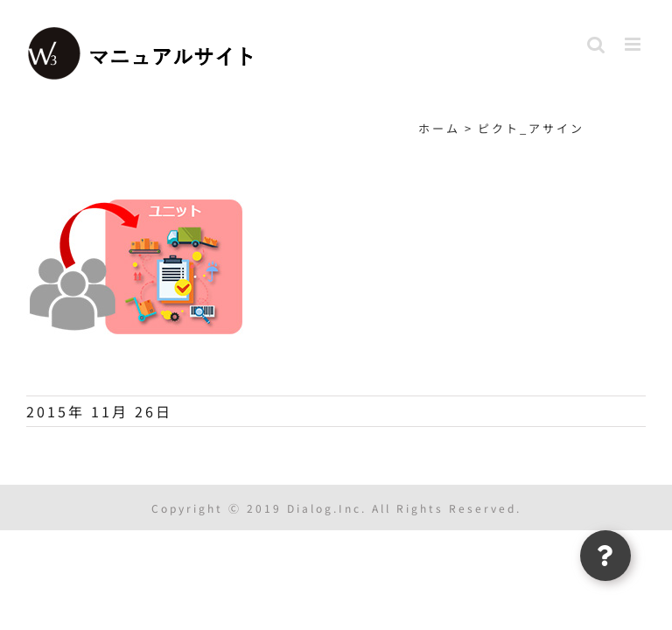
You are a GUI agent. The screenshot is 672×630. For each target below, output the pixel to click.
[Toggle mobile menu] (635, 44)
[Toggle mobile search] (597, 44)
